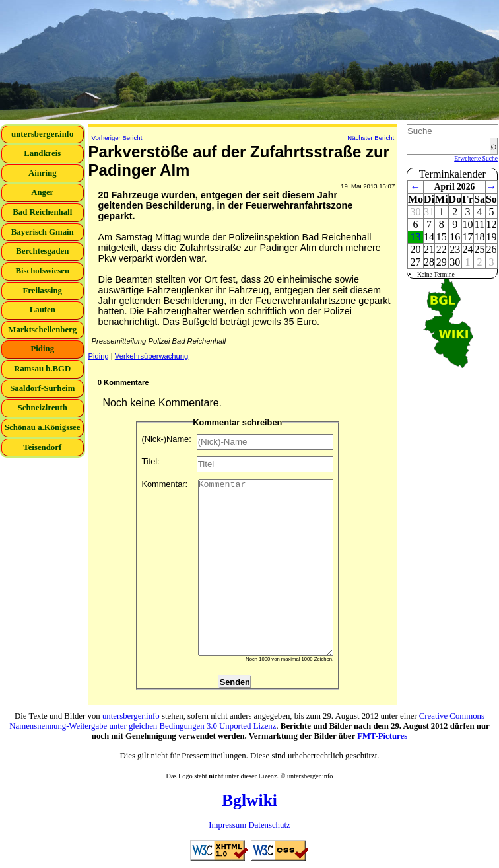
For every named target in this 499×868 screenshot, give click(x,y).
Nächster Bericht (371, 138)
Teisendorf (42, 447)
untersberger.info (42, 134)
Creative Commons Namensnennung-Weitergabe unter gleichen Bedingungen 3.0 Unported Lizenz (247, 721)
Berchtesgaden (42, 251)
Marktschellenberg (42, 330)
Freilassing (43, 291)
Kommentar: (237, 568)
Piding (42, 349)
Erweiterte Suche (476, 158)
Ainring (43, 173)
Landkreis (42, 153)
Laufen (43, 310)
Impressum (227, 825)
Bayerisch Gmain (43, 232)
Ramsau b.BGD (42, 369)
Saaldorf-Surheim (42, 388)
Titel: (237, 464)
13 (415, 237)
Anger (42, 192)
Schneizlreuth (43, 408)
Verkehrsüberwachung (151, 356)
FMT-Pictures (382, 736)
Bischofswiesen (42, 271)
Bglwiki (249, 800)
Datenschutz (269, 825)
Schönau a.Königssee (43, 427)
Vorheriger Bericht (117, 138)
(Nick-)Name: (237, 442)
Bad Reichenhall (42, 212)
